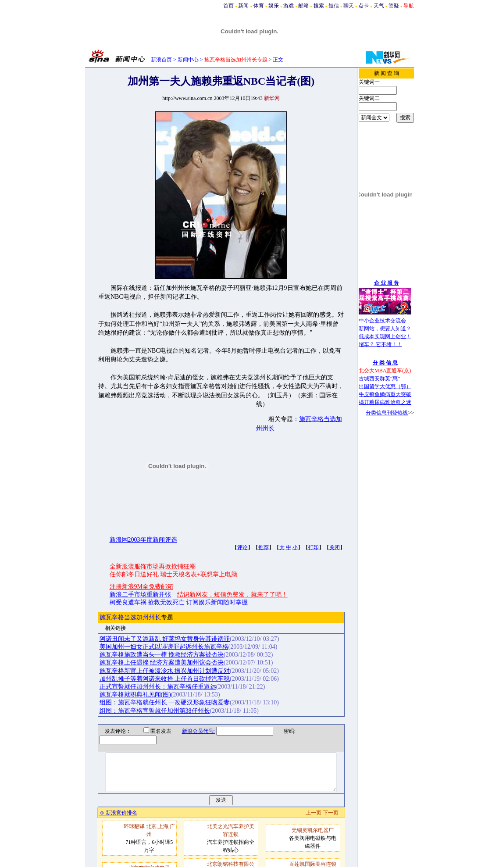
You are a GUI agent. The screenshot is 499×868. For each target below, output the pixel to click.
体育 (259, 6)
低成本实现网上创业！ (385, 336)
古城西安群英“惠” (380, 379)
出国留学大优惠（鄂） (385, 386)
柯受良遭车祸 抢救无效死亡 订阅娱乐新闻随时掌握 (179, 602)
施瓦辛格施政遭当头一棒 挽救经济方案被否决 (162, 655)
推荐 (264, 547)
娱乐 (274, 6)
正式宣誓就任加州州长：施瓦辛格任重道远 (158, 687)
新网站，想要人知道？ (385, 329)
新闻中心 (188, 60)
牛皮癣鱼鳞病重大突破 (385, 394)
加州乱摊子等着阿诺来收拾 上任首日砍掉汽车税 (165, 679)
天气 (379, 6)
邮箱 (303, 6)
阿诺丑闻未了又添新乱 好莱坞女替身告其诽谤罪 (165, 639)
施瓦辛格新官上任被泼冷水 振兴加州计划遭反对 (165, 671)
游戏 (289, 6)
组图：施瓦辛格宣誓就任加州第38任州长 (155, 711)
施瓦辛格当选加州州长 (130, 617)
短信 (334, 6)
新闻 (243, 6)
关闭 (335, 547)
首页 (228, 6)
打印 (314, 547)
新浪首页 (161, 60)
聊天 (349, 6)
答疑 (394, 6)
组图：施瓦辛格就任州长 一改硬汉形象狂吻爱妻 (165, 702)
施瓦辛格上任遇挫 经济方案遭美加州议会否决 (162, 663)
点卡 (364, 6)
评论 (242, 547)
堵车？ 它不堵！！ (380, 344)
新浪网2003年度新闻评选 (143, 540)
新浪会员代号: (193, 731)
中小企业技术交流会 (382, 321)
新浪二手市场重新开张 (140, 595)
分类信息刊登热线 (387, 413)
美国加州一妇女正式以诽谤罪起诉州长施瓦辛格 (164, 647)
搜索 (319, 6)
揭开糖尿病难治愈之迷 (385, 402)
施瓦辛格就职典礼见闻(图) (135, 695)
